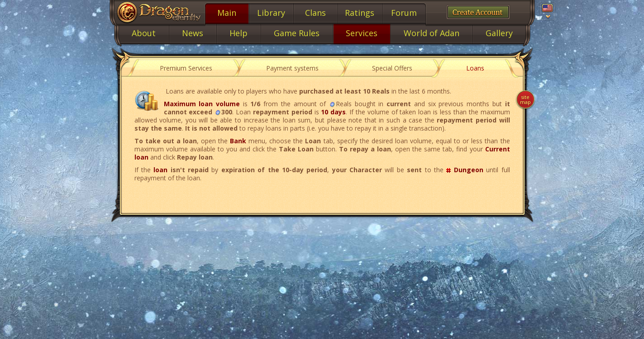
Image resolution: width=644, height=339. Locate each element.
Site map (525, 99)
